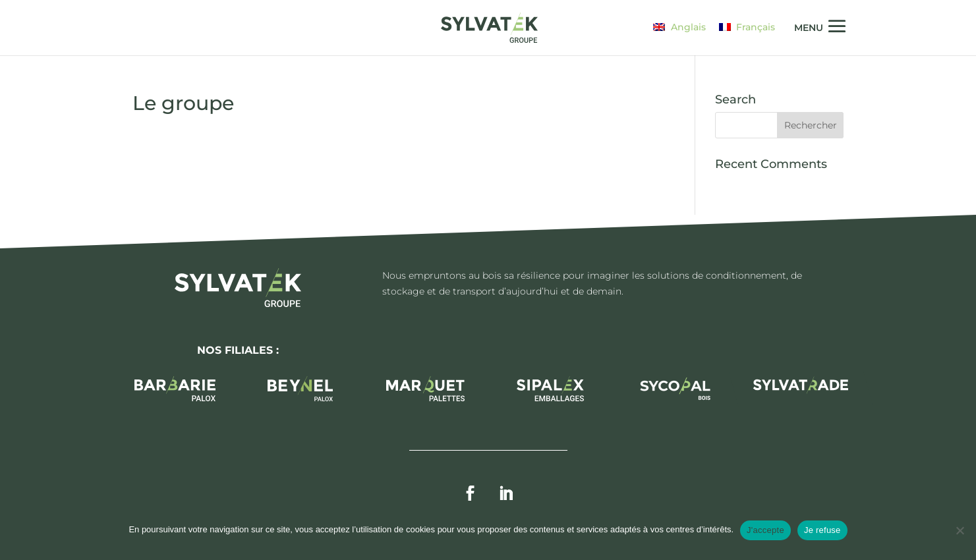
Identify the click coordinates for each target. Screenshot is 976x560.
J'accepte (765, 530)
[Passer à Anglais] (679, 27)
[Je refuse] (960, 530)
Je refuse (822, 530)
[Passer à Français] (747, 27)
